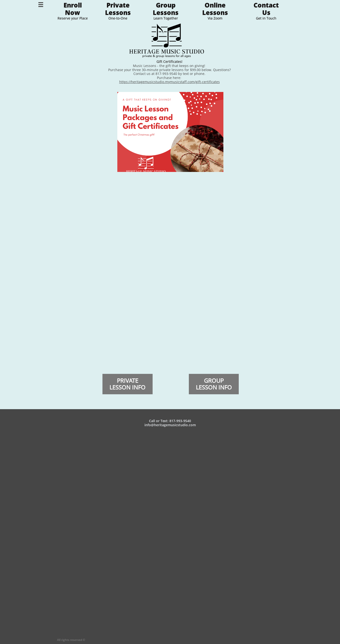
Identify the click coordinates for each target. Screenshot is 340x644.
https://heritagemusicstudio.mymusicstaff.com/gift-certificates (170, 82)
